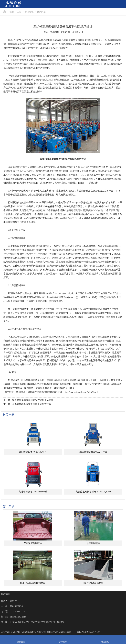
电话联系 (105, 639)
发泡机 (23, 56)
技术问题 (41, 12)
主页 (19, 12)
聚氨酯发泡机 (75, 40)
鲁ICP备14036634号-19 (88, 632)
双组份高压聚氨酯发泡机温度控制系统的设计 (39, 392)
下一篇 (27, 404)
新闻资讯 (29, 12)
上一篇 (28, 400)
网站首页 (21, 639)
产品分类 (63, 639)
